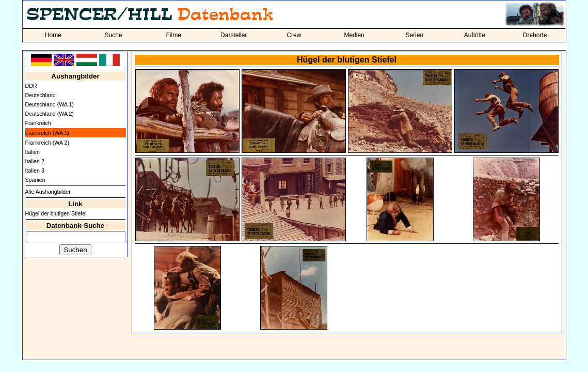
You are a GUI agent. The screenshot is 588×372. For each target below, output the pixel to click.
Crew (294, 35)
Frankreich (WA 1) (47, 133)
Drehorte (535, 35)
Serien (414, 35)
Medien (354, 35)
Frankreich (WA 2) (47, 143)
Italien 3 (35, 171)
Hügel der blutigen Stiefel (56, 213)
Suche (113, 35)
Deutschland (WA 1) (50, 104)
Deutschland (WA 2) (50, 114)
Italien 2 (35, 161)
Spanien (35, 180)
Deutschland (41, 95)
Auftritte (475, 35)
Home (53, 35)
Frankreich (38, 123)
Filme (173, 35)
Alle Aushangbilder (48, 192)
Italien (33, 152)
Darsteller (234, 35)
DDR (31, 86)
